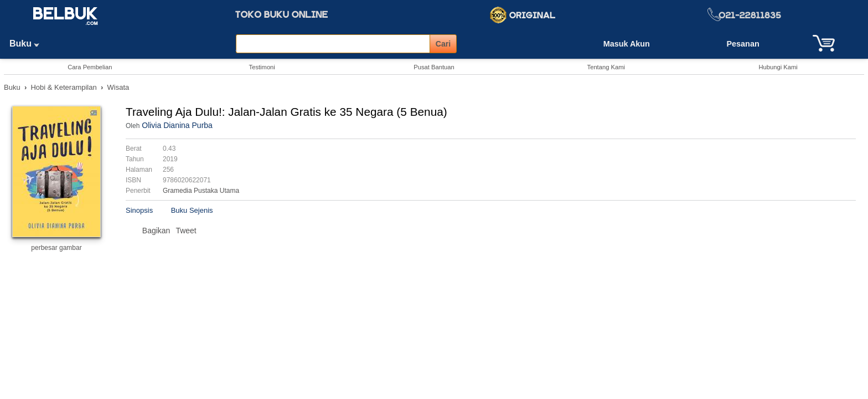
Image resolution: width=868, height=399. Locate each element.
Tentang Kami (606, 67)
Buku (28, 44)
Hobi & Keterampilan (63, 87)
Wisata (118, 87)
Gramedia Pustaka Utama (201, 191)
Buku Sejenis (192, 210)
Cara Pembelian (90, 67)
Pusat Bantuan (434, 67)
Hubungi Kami (778, 67)
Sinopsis (139, 210)
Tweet (186, 231)
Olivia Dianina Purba (177, 125)
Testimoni (262, 67)
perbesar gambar (56, 248)
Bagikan (156, 231)
